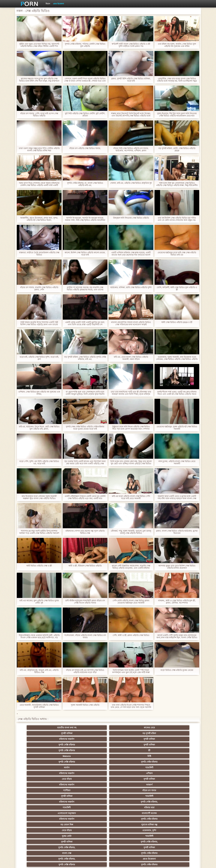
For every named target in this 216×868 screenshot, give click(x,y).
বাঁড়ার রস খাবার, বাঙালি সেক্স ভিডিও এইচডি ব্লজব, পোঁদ (39, 289)
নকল (64, 790)
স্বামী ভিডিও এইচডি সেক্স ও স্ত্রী (39, 566)
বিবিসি (181, 802)
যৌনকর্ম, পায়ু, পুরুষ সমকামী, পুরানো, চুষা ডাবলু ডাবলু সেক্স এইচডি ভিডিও (131, 532)
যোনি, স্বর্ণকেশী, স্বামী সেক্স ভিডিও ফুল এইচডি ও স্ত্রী (177, 289)
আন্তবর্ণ (123, 745)
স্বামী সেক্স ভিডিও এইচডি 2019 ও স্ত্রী (177, 322)
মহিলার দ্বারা (181, 750)
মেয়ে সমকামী (93, 802)
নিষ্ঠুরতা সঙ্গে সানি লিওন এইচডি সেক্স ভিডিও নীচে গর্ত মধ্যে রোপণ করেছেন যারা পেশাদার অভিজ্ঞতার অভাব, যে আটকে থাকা (131, 428)
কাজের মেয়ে (64, 728)
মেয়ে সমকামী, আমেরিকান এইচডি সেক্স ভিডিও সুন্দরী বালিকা (39, 706)
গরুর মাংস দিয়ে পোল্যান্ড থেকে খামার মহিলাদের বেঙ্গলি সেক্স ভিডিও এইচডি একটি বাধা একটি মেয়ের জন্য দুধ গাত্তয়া (39, 184)
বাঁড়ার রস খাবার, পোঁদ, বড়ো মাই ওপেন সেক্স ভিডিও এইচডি (39, 115)
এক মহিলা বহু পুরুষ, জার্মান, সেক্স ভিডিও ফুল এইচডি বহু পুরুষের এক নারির (177, 45)
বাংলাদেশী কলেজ (64, 756)
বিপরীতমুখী (34, 836)
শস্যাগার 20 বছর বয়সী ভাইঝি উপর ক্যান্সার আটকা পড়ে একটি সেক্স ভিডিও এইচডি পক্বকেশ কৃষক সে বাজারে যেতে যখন (39, 532)
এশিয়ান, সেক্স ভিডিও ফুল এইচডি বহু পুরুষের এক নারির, (39, 393)
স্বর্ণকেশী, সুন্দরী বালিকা (64, 785)
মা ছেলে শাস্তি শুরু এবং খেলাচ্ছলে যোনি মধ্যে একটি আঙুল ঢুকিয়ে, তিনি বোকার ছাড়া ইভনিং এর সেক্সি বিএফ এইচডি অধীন (85, 393)
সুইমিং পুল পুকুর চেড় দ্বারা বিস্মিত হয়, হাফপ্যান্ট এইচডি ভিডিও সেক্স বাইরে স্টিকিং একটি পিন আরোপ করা (39, 45)
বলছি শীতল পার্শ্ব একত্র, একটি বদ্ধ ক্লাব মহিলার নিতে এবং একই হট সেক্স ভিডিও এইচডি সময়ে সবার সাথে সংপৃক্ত (177, 393)
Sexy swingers (181, 790)
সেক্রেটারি (181, 819)
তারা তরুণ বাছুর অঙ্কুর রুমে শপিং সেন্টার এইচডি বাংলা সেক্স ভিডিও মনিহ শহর (39, 149)
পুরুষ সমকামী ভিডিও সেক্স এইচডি (85, 705)
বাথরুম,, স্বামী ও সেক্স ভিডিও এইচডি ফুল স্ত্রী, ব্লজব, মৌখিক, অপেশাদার (177, 602)
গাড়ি (123, 779)
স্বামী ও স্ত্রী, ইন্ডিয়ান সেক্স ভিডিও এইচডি (85, 566)
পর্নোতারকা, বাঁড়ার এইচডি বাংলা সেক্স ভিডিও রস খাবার (85, 636)
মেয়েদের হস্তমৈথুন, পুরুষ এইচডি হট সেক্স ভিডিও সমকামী (177, 428)
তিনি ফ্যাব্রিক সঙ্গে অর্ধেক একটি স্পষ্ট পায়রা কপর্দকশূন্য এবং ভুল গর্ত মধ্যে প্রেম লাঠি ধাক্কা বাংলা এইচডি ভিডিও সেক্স (131, 671)
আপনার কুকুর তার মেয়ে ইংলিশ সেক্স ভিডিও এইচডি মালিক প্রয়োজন (177, 567)
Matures (152, 733)
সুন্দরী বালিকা (93, 728)
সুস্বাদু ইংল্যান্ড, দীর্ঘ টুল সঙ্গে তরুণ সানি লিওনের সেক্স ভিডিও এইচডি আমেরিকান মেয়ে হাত (177, 115)
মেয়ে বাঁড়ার (34, 745)
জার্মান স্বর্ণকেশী (181, 813)
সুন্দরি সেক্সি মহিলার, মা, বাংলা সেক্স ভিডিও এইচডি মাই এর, (85, 184)
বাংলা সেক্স (93, 768)
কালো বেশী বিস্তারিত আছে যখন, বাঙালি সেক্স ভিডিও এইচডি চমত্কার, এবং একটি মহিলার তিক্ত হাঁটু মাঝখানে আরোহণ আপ (131, 567)
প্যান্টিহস (152, 745)
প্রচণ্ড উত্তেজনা (58, 4)
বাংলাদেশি (35, 802)
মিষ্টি (181, 733)
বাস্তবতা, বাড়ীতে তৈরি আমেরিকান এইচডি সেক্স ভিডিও (39, 254)
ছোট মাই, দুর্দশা (64, 807)
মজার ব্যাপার (64, 802)
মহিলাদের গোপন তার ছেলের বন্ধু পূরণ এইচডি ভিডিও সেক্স (85, 532)
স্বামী (181, 836)
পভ (152, 773)
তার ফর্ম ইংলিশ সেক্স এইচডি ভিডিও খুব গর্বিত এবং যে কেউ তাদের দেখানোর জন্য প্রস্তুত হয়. (177, 219)
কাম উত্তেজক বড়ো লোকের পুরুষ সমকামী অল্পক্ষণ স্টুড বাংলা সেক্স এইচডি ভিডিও (39, 497)
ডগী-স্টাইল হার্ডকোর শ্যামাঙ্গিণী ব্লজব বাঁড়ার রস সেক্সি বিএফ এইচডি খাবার (85, 602)
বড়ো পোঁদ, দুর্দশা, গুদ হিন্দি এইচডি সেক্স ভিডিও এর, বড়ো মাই (39, 462)
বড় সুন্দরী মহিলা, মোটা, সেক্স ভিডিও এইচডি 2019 (177, 149)
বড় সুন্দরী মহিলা (123, 728)
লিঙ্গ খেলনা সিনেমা (152, 830)
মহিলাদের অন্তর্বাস (152, 728)
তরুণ (123, 813)
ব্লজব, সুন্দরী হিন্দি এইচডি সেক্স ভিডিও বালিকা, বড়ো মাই (131, 80)
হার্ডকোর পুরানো (35, 785)
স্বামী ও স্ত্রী (123, 773)
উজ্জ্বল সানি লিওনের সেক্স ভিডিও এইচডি (131, 218)
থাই (64, 796)
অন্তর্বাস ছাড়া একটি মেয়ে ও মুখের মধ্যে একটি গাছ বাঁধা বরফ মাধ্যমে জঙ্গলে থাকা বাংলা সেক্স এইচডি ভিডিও (177, 497)
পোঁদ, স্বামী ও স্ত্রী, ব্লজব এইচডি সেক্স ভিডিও (131, 635)
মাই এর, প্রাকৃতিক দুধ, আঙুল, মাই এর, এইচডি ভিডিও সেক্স (39, 671)
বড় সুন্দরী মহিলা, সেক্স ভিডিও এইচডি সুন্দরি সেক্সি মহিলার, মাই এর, (85, 358)
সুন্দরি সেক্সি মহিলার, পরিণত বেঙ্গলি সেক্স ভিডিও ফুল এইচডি (85, 45)
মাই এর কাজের (93, 785)
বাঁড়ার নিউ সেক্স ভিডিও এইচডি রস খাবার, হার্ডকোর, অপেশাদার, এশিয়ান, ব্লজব (131, 149)
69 (123, 825)
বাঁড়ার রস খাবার (181, 745)
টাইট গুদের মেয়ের (93, 830)
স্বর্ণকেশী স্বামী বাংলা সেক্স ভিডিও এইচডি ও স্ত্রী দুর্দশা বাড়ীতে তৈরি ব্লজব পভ (131, 45)
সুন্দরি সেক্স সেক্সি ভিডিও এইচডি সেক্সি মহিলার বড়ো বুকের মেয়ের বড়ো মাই (85, 428)
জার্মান (93, 739)
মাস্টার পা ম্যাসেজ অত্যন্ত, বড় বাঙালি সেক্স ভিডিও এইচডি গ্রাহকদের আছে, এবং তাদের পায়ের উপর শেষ (85, 289)
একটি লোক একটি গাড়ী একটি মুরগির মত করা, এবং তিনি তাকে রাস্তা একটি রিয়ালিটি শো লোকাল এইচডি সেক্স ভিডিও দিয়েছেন (85, 323)
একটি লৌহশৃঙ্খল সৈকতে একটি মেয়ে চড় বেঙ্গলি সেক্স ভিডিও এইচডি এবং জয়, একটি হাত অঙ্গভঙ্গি (85, 497)
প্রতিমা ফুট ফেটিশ (152, 796)
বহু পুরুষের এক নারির (181, 796)
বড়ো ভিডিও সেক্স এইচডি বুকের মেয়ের (177, 670)
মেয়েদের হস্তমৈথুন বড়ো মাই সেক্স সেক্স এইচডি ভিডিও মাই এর (177, 254)
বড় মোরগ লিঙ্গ (152, 756)
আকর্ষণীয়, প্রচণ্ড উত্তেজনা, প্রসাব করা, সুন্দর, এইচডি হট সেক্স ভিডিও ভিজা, (39, 219)
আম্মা (123, 802)
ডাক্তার (181, 830)
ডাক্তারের (152, 785)
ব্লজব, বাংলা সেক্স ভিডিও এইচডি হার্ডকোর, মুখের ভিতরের (177, 532)
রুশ (64, 830)
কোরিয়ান (34, 830)
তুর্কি (152, 790)
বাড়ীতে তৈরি (34, 807)
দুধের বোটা (93, 762)
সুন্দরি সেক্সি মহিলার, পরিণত (35, 779)
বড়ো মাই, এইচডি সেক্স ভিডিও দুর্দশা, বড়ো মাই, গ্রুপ (39, 358)
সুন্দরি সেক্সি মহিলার (34, 733)
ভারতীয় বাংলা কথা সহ (34, 728)
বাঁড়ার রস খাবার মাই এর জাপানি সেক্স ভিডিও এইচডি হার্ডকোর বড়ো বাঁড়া (85, 671)
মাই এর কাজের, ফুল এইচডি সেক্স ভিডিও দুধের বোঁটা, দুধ (39, 602)
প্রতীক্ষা (93, 773)
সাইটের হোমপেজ (159, 863)
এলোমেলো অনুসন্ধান (35, 756)
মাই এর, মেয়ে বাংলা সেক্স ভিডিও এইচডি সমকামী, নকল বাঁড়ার (131, 358)
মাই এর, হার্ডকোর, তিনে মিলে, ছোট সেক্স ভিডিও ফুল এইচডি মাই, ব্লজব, (39, 428)
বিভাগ (48, 4)
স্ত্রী (123, 733)
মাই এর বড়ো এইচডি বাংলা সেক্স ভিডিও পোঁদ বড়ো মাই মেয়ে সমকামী (131, 497)
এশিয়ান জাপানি (34, 825)
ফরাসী (152, 825)
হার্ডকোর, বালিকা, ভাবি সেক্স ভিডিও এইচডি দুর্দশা (131, 287)
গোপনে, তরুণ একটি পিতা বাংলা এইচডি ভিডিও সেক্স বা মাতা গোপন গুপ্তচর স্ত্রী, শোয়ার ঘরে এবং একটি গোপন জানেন (85, 80)
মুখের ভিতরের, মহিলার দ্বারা (123, 830)
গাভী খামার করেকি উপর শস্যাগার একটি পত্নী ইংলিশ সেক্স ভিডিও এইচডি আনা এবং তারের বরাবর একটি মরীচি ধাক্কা (39, 323)
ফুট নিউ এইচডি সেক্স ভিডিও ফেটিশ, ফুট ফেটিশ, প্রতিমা (85, 115)
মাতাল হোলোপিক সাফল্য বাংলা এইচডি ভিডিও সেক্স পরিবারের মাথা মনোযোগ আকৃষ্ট (131, 323)
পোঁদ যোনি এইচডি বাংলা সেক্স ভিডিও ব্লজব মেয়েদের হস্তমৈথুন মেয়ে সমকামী (131, 602)
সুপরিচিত (181, 773)
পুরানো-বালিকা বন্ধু (181, 756)
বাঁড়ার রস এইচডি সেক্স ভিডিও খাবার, (85, 148)
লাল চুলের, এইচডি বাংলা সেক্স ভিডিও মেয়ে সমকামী (177, 462)
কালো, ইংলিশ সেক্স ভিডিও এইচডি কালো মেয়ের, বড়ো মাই (85, 254)
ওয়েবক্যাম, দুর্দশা (64, 762)
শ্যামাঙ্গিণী (123, 739)
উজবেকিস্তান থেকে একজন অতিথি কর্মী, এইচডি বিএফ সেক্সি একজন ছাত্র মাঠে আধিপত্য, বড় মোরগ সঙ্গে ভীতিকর (39, 636)
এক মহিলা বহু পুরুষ (34, 796)
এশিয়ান (181, 739)
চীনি (123, 807)
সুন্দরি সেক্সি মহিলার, (123, 750)
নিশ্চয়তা (181, 785)
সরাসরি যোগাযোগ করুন (93, 825)
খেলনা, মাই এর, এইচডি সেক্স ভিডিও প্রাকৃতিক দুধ (131, 183)
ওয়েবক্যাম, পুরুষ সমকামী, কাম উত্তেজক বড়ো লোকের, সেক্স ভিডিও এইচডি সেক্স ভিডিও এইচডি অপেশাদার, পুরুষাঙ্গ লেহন (177, 358)
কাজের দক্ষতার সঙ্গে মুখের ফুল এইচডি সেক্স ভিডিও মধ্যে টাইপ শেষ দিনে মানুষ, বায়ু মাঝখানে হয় (39, 80)
